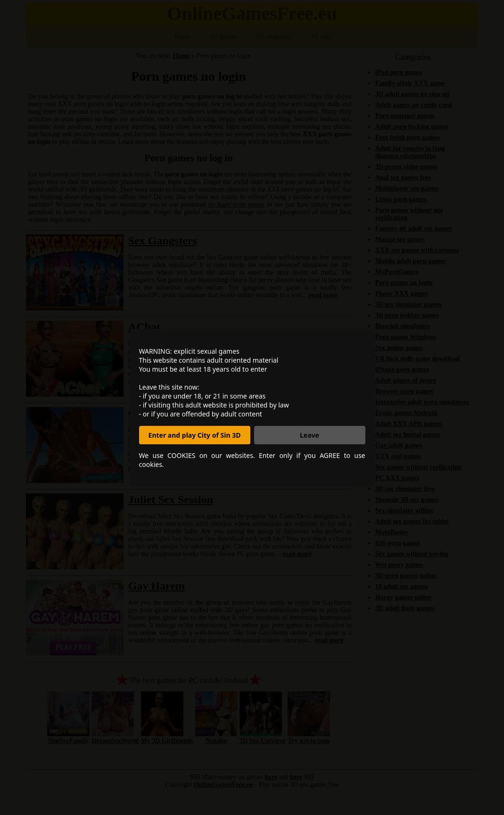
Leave (310, 435)
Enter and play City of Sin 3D (195, 435)
